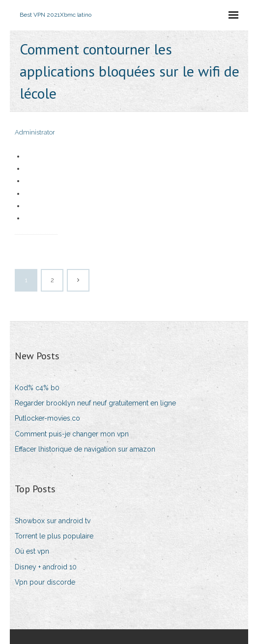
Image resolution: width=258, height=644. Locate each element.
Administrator (35, 132)
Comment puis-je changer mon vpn (72, 434)
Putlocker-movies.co (47, 418)
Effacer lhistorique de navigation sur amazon (85, 449)
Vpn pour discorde (45, 582)
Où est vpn (32, 551)
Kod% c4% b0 (37, 388)
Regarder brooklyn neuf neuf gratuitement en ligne (95, 403)
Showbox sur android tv (53, 521)
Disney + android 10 (46, 567)
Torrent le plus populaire (54, 536)
